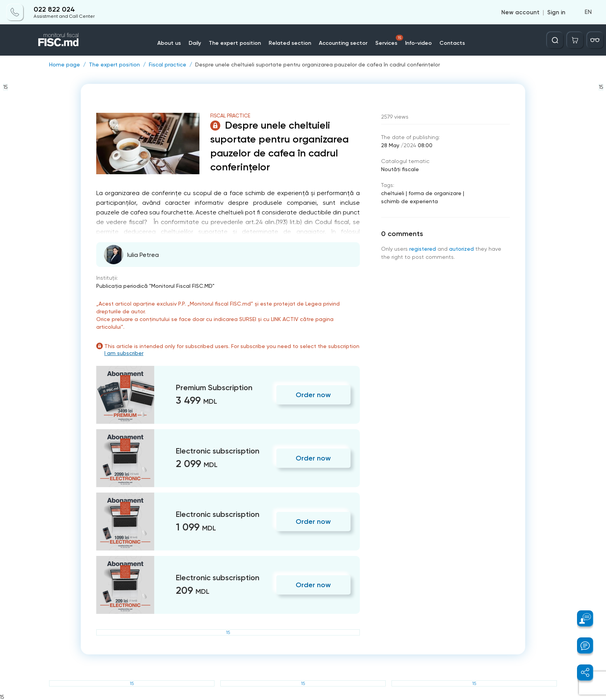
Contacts (452, 43)
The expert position (235, 43)
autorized (461, 249)
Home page (65, 65)
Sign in (556, 12)
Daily (195, 43)
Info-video (418, 43)
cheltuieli (393, 193)
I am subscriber (124, 353)
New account (520, 12)
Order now (313, 395)
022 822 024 (54, 9)
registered (423, 249)
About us (169, 43)
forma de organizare (435, 193)
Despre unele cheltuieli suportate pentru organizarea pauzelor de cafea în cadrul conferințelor (317, 65)
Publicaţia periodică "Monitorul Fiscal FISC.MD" (155, 286)
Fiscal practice (168, 65)
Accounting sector (343, 43)
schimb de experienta (409, 201)
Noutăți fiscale (400, 169)
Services (389, 41)
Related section (290, 43)
